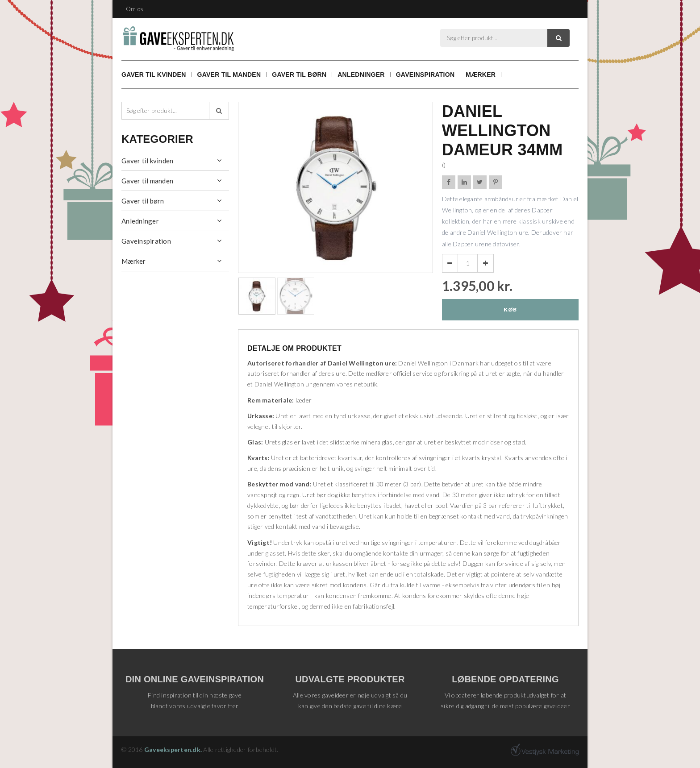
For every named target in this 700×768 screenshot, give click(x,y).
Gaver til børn (299, 75)
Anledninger (361, 75)
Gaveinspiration (425, 75)
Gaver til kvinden (154, 75)
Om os (135, 9)
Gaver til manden (229, 75)
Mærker (481, 75)
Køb (510, 309)
